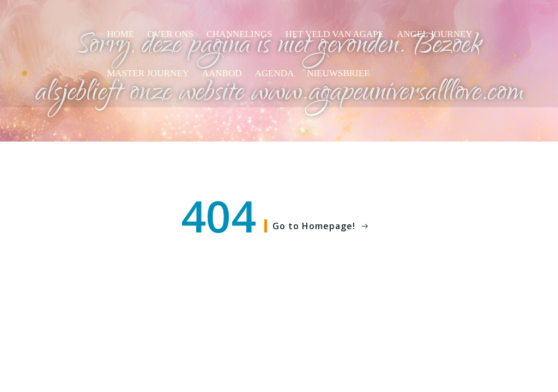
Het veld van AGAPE (335, 34)
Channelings (239, 34)
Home (120, 34)
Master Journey (148, 73)
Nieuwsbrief (338, 73)
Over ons (170, 34)
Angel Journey (435, 34)
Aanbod (222, 73)
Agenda (275, 73)
